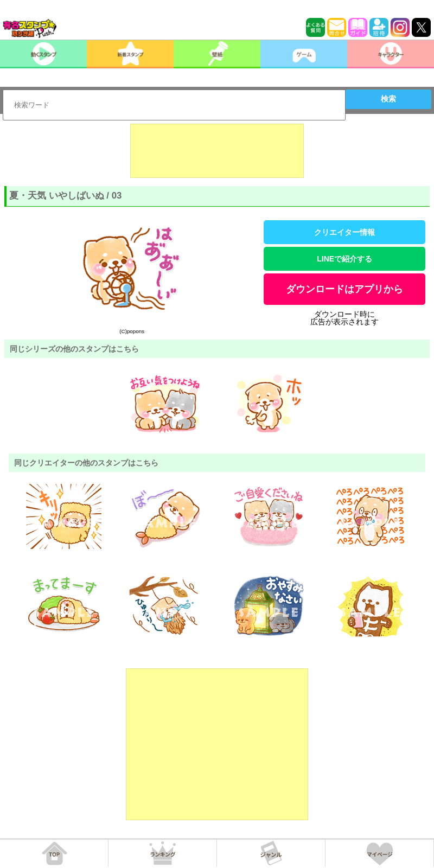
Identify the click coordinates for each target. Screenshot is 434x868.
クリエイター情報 (344, 232)
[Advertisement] (217, 151)
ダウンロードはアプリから (344, 289)
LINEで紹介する (344, 259)
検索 (388, 99)
